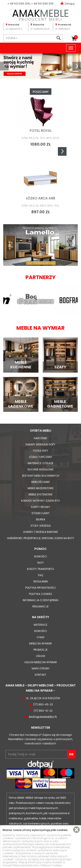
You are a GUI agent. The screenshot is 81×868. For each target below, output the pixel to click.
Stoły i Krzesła (41, 526)
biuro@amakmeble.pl (43, 717)
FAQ (40, 575)
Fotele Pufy (40, 451)
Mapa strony (41, 668)
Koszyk (76, 37)
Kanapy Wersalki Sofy (40, 444)
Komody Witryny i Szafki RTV (40, 501)
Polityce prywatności (25, 865)
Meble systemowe (40, 494)
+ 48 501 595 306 (42, 4)
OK (71, 754)
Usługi (41, 656)
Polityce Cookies (51, 865)
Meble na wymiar (40, 643)
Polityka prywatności (40, 588)
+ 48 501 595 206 (19, 4)
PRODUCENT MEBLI (40, 14)
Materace (40, 625)
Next (62, 151)
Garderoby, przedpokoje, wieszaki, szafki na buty (40, 538)
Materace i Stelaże (40, 463)
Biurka (41, 519)
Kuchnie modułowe (41, 469)
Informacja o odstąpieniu (41, 600)
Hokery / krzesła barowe (41, 532)
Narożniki (40, 438)
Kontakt (40, 675)
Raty (41, 563)
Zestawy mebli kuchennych (40, 476)
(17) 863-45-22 (43, 704)
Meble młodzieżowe (41, 488)
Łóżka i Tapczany (41, 457)
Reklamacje (40, 606)
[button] (4, 66)
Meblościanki (40, 482)
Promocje (40, 650)
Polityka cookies (40, 594)
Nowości (40, 556)
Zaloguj (68, 3)
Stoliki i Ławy (40, 513)
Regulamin (41, 581)
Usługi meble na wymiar (41, 662)
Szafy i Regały (40, 507)
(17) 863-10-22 (43, 711)
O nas (41, 637)
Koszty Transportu (40, 569)
